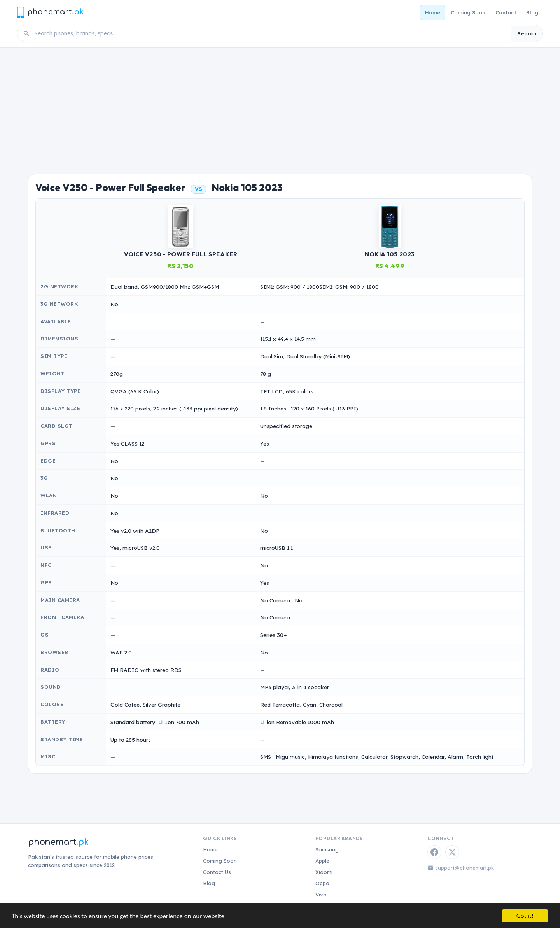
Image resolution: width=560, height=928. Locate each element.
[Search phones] (270, 33)
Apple (322, 861)
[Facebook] (434, 852)
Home (433, 12)
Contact (506, 12)
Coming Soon (468, 12)
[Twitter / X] (452, 852)
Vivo (321, 895)
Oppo (322, 883)
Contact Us (217, 872)
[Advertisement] (280, 106)
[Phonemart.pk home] (50, 12)
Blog (532, 12)
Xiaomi (324, 872)
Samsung (327, 849)
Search (527, 33)
